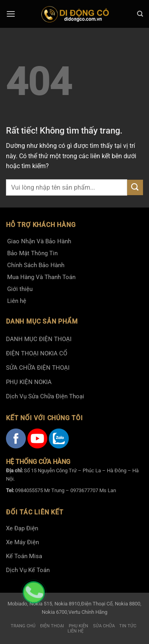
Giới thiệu (20, 289)
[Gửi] (135, 187)
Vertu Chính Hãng (88, 612)
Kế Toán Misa (24, 556)
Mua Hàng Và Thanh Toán (41, 277)
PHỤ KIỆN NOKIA (29, 382)
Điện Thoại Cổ (97, 604)
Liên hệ (17, 301)
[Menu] (11, 14)
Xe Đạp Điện (22, 528)
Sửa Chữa (104, 626)
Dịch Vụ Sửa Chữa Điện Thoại (45, 396)
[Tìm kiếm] (140, 14)
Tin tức (128, 626)
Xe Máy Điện (22, 542)
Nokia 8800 (128, 604)
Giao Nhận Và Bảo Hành (39, 241)
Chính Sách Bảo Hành (36, 265)
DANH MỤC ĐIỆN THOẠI (39, 339)
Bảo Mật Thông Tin (32, 253)
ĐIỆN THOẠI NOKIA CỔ (37, 353)
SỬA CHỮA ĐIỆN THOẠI (38, 368)
